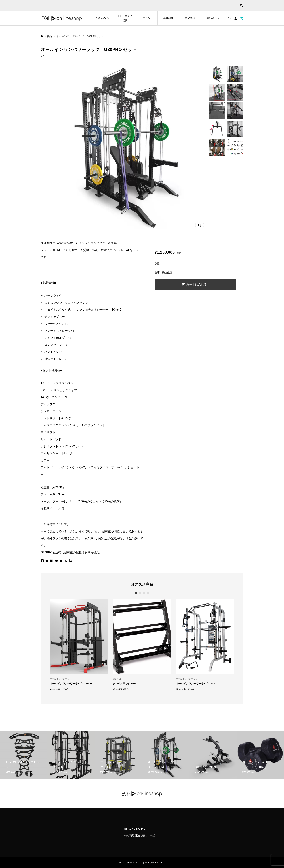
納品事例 (190, 18)
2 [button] (140, 593)
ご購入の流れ (103, 18)
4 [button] (148, 593)
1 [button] (136, 593)
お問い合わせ (212, 18)
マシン (147, 18)
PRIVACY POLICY (135, 829)
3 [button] (144, 593)
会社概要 (168, 18)
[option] (79, 645)
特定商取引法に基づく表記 (140, 835)
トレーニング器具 (125, 18)
